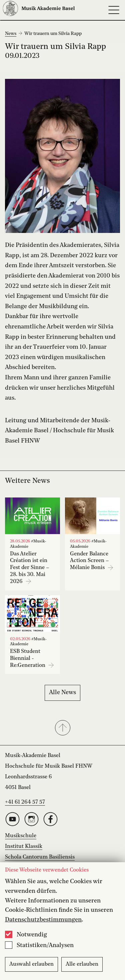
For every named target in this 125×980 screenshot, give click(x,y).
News (11, 34)
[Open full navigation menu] (114, 10)
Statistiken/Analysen (45, 945)
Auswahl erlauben (31, 964)
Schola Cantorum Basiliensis (40, 857)
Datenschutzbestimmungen (43, 920)
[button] (62, 728)
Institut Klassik (24, 847)
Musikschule (21, 836)
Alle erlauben (82, 964)
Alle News (62, 692)
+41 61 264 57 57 (25, 802)
